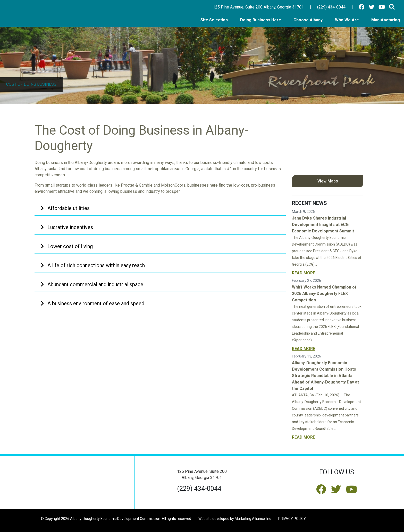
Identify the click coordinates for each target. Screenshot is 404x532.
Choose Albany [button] (309, 20)
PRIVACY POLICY (292, 519)
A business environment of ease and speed (92, 303)
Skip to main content (0, 4)
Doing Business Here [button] (261, 20)
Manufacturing (386, 20)
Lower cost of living (67, 246)
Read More (304, 273)
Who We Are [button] (347, 20)
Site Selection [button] (215, 20)
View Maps (328, 181)
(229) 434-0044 (331, 7)
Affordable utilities (65, 208)
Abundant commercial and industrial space (92, 284)
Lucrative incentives (67, 227)
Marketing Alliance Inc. (253, 519)
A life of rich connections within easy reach (93, 265)
